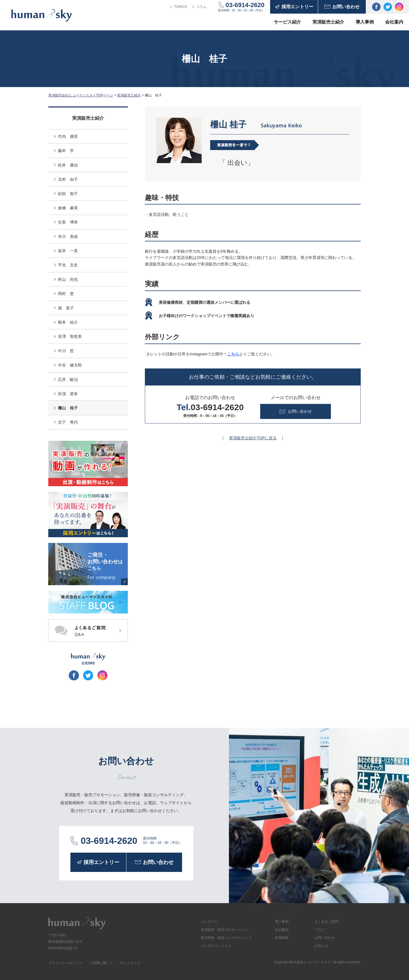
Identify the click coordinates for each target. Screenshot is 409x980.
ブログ (320, 930)
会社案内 (394, 22)
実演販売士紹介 (328, 22)
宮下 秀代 (68, 422)
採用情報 (282, 938)
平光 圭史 (68, 265)
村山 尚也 (68, 279)
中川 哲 (66, 351)
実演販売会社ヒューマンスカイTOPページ (81, 95)
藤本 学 (66, 151)
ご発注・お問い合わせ (106, 566)
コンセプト (209, 922)
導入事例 (365, 22)
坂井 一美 (68, 251)
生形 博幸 (68, 222)
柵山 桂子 (68, 408)
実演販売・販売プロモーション (225, 930)
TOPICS (180, 7)
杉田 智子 (68, 194)
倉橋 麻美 (68, 208)
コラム (201, 7)
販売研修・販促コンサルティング (226, 938)
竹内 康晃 (68, 136)
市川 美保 (68, 237)
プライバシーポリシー (65, 963)
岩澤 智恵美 (70, 336)
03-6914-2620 (245, 5)
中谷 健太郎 (70, 365)
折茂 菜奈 (68, 394)
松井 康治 (68, 165)
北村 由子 (68, 179)
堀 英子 (66, 308)
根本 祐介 (68, 322)
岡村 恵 (66, 294)
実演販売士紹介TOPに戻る (253, 438)
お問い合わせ (325, 938)
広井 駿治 (68, 380)
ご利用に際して (101, 963)
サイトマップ (130, 963)
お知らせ (321, 946)
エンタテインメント (216, 946)
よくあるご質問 (326, 922)
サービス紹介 (287, 22)
